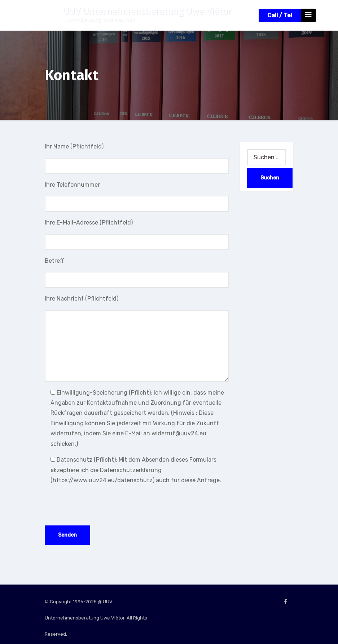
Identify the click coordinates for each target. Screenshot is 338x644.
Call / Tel (280, 15)
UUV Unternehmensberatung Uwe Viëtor (147, 11)
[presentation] (100, 506)
